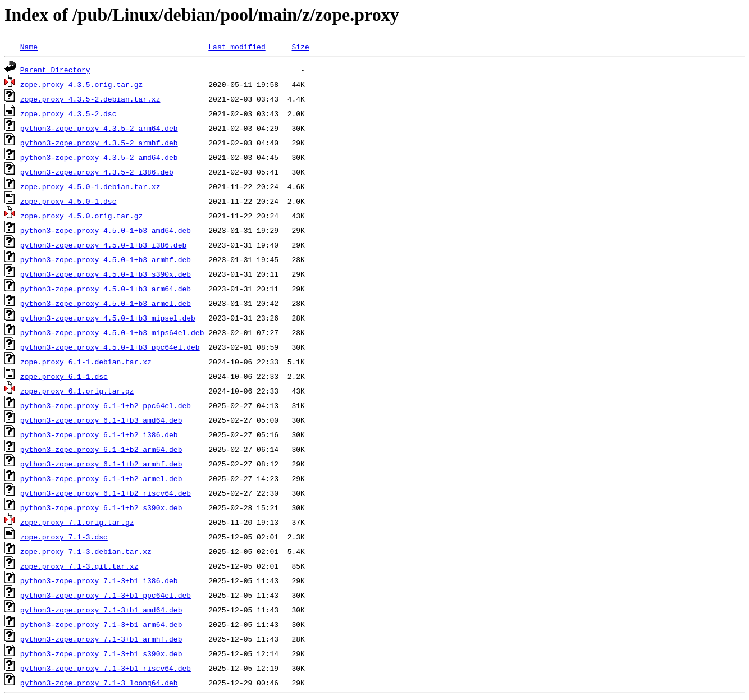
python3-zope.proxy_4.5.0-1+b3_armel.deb (106, 303)
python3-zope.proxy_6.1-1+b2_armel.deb (101, 478)
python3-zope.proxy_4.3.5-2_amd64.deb (99, 157)
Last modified (237, 47)
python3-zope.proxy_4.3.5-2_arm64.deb (99, 128)
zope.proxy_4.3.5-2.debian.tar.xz (90, 99)
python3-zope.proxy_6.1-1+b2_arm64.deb (101, 449)
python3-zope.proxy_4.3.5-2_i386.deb (97, 172)
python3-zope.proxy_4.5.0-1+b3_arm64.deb (106, 289)
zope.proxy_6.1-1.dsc (64, 376)
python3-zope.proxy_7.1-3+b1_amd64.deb (101, 610)
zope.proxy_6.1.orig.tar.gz (77, 391)
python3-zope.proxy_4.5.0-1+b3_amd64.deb (106, 230)
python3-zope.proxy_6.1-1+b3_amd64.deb (101, 420)
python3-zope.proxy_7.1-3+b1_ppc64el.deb (106, 595)
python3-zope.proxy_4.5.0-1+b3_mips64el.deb (112, 332)
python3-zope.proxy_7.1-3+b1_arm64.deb (101, 624)
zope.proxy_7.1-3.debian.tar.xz (86, 551)
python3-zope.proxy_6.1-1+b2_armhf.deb (101, 464)
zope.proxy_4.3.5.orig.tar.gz (81, 84)
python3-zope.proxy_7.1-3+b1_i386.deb (99, 580)
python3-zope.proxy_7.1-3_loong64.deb (99, 683)
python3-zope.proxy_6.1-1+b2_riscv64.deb (106, 493)
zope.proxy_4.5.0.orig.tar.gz (81, 216)
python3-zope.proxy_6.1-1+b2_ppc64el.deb (106, 405)
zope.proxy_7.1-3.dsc (64, 537)
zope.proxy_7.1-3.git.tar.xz (79, 566)
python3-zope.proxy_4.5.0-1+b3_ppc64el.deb (110, 347)
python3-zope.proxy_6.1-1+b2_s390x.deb (101, 507)
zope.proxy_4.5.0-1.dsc (68, 201)
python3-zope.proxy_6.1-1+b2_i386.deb (99, 434)
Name (29, 47)
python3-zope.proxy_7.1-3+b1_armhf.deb (101, 639)
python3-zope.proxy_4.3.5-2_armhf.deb (99, 143)
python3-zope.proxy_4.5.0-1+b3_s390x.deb (106, 274)
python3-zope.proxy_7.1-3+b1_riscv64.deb (106, 668)
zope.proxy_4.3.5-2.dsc (68, 113)
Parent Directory (55, 70)
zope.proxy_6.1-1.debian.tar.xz (86, 362)
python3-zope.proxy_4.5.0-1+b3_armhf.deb (106, 259)
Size (300, 47)
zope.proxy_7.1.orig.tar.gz (77, 522)
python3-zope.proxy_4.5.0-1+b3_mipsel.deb (108, 318)
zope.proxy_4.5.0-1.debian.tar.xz (90, 186)
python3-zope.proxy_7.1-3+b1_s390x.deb (101, 653)
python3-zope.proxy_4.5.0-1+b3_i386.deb (103, 245)
